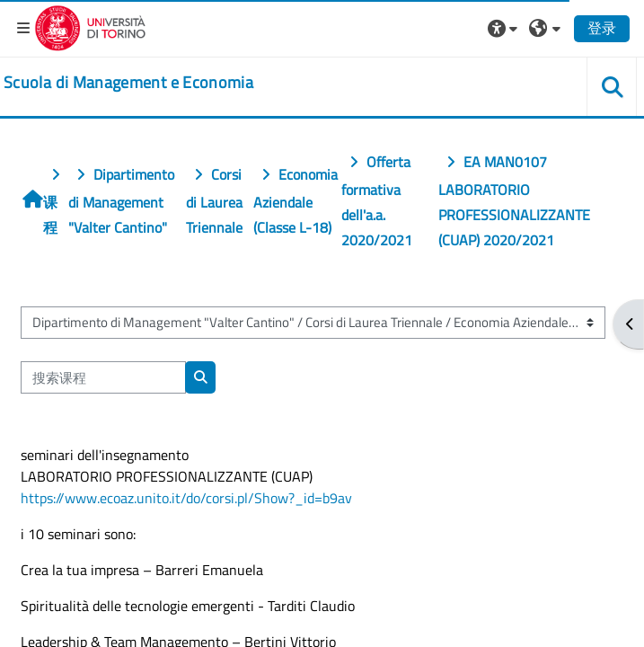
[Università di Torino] (90, 26)
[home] (128, 83)
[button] (505, 28)
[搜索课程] (103, 377)
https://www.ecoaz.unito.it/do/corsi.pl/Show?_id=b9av (186, 498)
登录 (602, 28)
